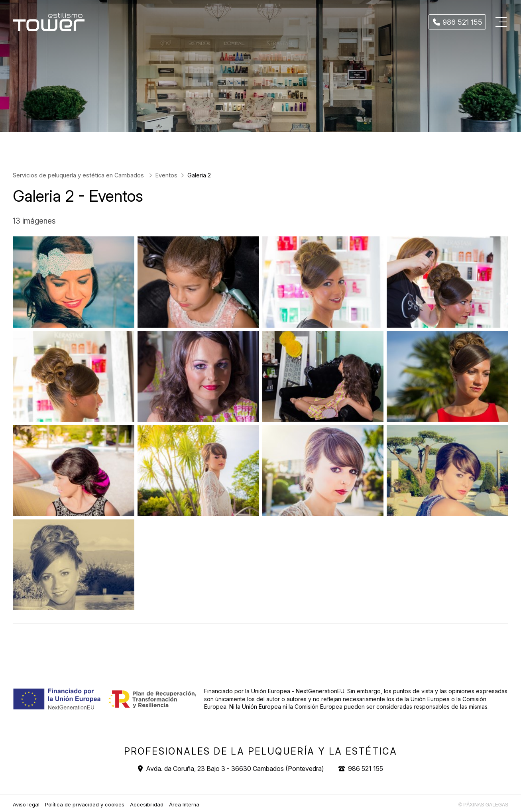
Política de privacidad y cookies (85, 805)
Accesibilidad (147, 805)
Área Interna (184, 805)
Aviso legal (26, 805)
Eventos (166, 175)
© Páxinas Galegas (483, 805)
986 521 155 (366, 769)
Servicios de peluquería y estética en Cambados (79, 175)
